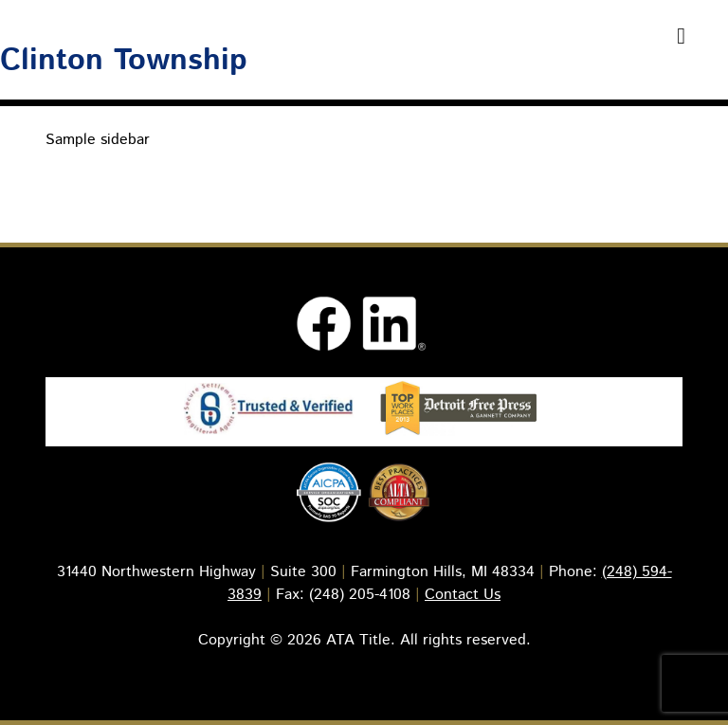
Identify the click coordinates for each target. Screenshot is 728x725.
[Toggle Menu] (681, 36)
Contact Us (463, 595)
